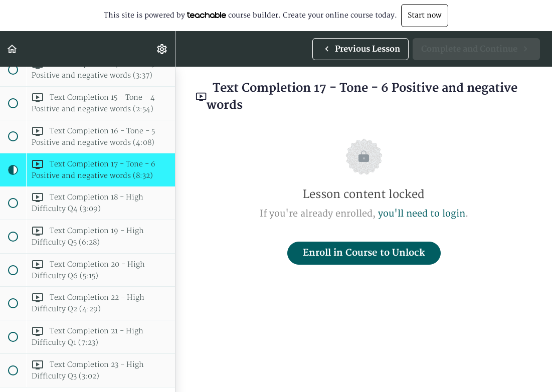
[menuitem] (162, 49)
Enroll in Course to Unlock (364, 253)
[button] (13, 49)
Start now (425, 15)
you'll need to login (422, 214)
